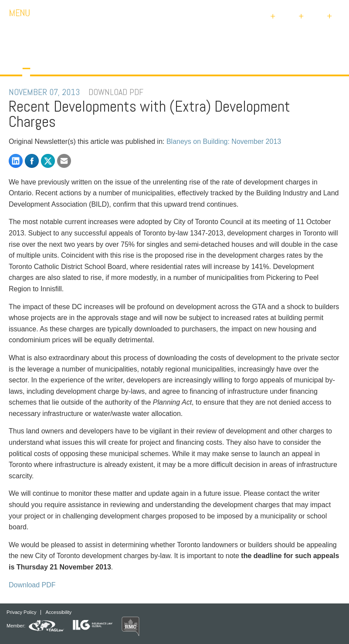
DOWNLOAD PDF (116, 92)
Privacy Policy (21, 612)
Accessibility (58, 612)
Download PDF (32, 585)
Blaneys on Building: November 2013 (224, 141)
